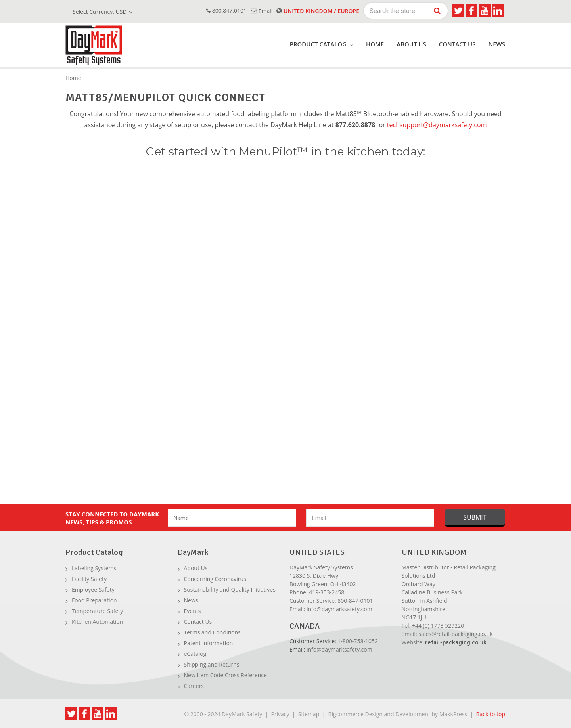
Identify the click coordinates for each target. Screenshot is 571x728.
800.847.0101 (226, 11)
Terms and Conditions (212, 632)
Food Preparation (94, 600)
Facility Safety (89, 579)
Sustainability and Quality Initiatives (230, 589)
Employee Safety (93, 589)
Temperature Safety (97, 611)
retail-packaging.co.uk (456, 642)
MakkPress (453, 714)
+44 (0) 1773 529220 (438, 626)
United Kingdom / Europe (318, 11)
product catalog (322, 44)
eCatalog (195, 654)
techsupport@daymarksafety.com (437, 125)
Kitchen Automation (98, 622)
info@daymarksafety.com (339, 609)
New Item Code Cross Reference (225, 675)
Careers (194, 686)
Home (375, 44)
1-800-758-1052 (358, 641)
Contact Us (457, 44)
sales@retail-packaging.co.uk (455, 634)
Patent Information (209, 643)
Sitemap (309, 714)
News (497, 44)
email (262, 11)
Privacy (280, 714)
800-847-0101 (355, 601)
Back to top (491, 714)
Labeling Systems (94, 568)
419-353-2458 (327, 592)
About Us (411, 44)
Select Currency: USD (103, 12)
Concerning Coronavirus (215, 579)
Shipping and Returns (212, 664)
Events (193, 611)
